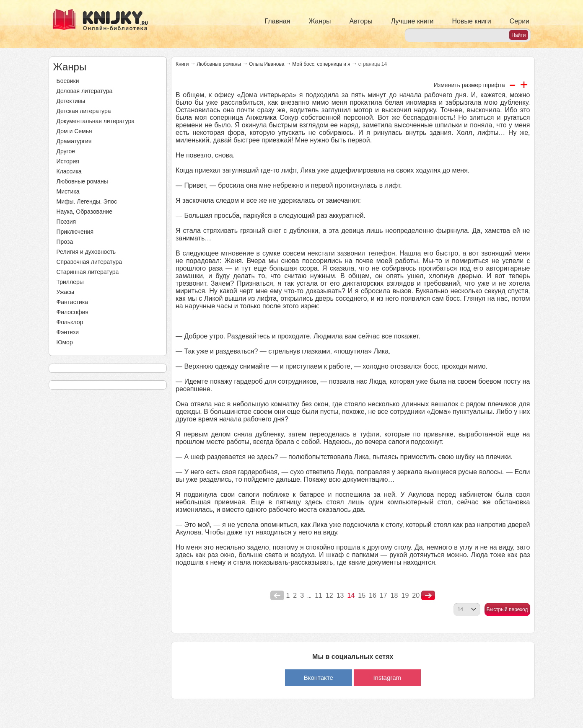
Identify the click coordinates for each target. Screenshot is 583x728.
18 (394, 595)
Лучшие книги (412, 21)
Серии (520, 21)
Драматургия (74, 141)
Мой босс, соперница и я (321, 64)
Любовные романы (82, 181)
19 (405, 595)
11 (319, 595)
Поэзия (66, 222)
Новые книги (471, 21)
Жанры (320, 21)
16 (373, 595)
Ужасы (66, 292)
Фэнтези (68, 332)
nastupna (428, 596)
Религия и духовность (86, 252)
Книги (182, 64)
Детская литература (84, 111)
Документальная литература (96, 121)
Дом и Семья (74, 131)
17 (383, 595)
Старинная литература (88, 272)
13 (340, 595)
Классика (69, 171)
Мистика (68, 191)
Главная (278, 21)
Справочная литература (89, 262)
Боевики (68, 81)
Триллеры (70, 282)
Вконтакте (319, 678)
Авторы (361, 21)
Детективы (71, 101)
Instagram (387, 678)
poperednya (277, 596)
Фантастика (73, 302)
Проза (65, 242)
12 (329, 595)
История (68, 161)
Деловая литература (85, 91)
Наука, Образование (85, 212)
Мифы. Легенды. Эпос (87, 201)
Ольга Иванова (267, 64)
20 (416, 595)
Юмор (65, 342)
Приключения (75, 232)
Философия (73, 312)
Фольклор (70, 322)
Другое (66, 151)
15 (362, 595)
